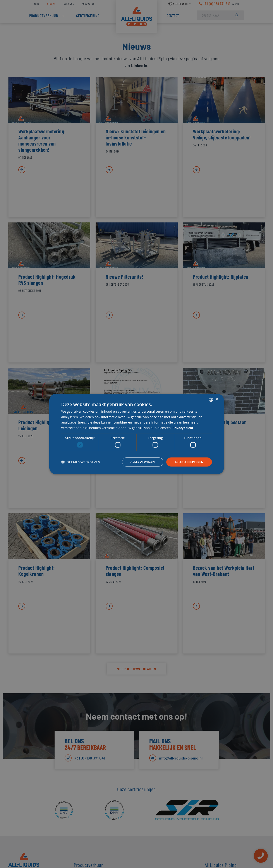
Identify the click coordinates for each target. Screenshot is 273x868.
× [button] (217, 399)
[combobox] (211, 399)
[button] (81, 462)
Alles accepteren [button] (188, 462)
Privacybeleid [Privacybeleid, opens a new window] (183, 427)
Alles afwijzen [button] (140, 462)
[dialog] (137, 434)
